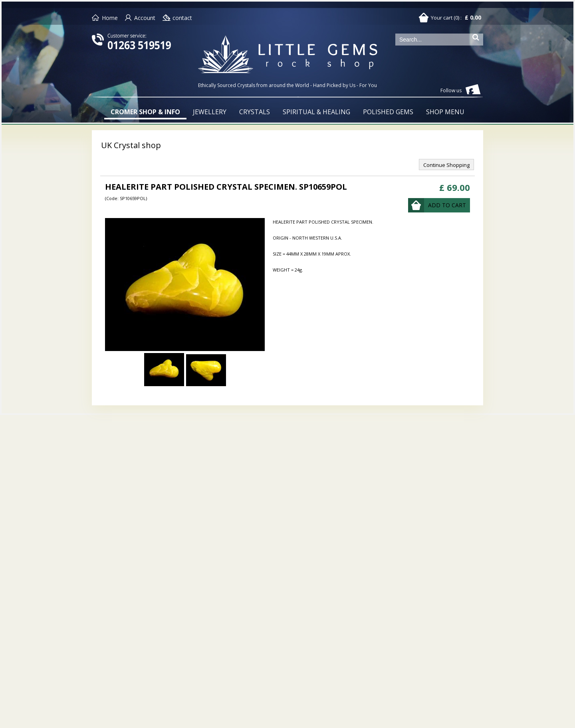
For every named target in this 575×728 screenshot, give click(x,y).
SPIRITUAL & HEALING (316, 112)
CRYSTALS (255, 112)
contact (182, 18)
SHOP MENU (445, 112)
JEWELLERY (210, 112)
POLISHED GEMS (388, 112)
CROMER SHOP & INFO (145, 112)
